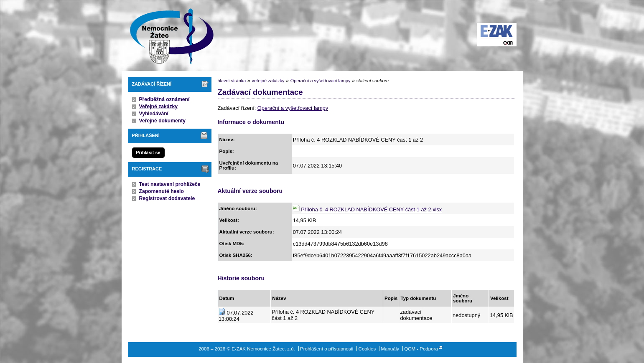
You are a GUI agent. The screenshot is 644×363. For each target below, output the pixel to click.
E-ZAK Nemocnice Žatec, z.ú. (168, 36)
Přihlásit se (148, 152)
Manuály (390, 349)
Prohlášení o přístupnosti (327, 349)
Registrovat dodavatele (167, 198)
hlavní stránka (232, 81)
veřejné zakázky (268, 81)
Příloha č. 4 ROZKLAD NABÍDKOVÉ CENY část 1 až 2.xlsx (371, 209)
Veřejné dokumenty (162, 121)
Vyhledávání (154, 114)
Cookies (367, 349)
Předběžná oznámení (164, 99)
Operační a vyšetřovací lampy (321, 81)
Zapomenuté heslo (162, 191)
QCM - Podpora (421, 349)
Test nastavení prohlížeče (170, 184)
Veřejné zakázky (159, 107)
